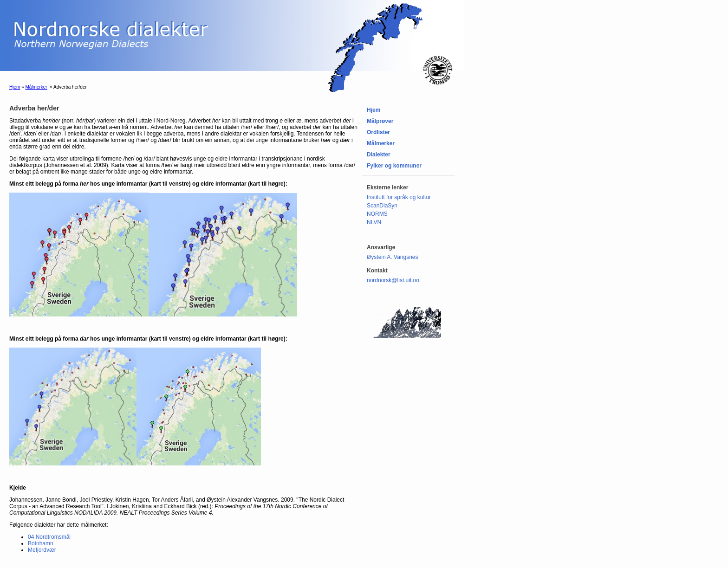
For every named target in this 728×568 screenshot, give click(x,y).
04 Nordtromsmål (49, 537)
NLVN (374, 222)
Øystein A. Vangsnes (393, 257)
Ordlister (378, 132)
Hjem (15, 87)
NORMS (377, 214)
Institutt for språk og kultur (399, 197)
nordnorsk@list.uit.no (393, 280)
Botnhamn (41, 543)
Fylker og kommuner (394, 166)
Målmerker (36, 87)
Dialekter (379, 155)
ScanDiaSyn (382, 206)
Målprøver (380, 121)
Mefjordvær (42, 550)
